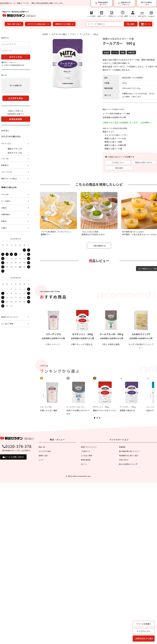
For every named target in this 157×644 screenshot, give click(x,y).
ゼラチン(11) (6, 143)
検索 (131, 24)
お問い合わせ (142, 14)
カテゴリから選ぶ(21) (11, 136)
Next (150, 396)
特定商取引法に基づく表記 (128, 456)
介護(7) (4, 228)
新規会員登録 (16, 119)
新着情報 (122, 447)
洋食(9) (4, 208)
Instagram (151, 14)
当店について (102, 14)
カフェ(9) (5, 194)
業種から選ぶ (110, 138)
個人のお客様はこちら (147, 3)
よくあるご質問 (123, 13)
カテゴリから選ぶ (59, 34)
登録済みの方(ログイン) (124, 3)
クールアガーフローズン (76, 407)
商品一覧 (42, 447)
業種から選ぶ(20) (9, 187)
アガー (73, 34)
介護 (120, 149)
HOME (45, 34)
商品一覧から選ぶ (14, 24)
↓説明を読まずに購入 (144, 638)
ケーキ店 (122, 138)
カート (146, 24)
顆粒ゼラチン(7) (15, 149)
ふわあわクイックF (141, 334)
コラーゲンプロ (53, 334)
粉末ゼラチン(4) (15, 153)
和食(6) (4, 221)
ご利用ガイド (112, 13)
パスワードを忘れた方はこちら (13, 65)
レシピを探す (91, 13)
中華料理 (122, 145)
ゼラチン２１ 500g (82, 334)
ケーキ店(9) (6, 201)
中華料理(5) (6, 214)
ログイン (121, 157)
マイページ (133, 13)
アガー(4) (5, 159)
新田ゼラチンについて (10, 317)
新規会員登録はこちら (102, 3)
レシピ (41, 460)
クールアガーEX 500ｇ (112, 334)
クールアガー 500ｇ (128, 407)
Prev (44, 396)
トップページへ (144, 631)
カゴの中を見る (16, 98)
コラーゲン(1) (7, 172)
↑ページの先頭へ (144, 624)
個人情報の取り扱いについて (129, 451)
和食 (120, 142)
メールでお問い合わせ (13, 457)
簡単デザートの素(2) (9, 179)
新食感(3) (5, 165)
